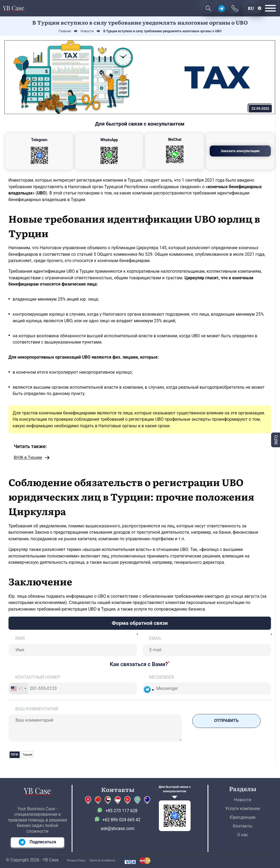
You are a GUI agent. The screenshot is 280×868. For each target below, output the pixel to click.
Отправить (227, 721)
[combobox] (18, 689)
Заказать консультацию (241, 151)
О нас (243, 835)
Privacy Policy (76, 860)
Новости (243, 800)
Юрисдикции (243, 817)
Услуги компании (243, 809)
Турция (27, 755)
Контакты (243, 826)
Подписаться (37, 842)
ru (251, 8)
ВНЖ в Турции (28, 458)
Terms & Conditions (102, 860)
